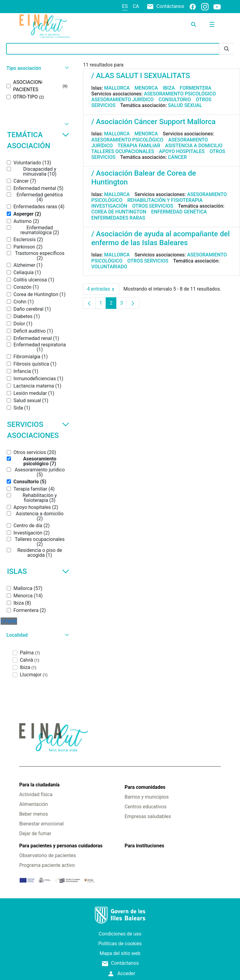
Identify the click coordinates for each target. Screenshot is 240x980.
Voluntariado (109, 267)
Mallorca (117, 88)
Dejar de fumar (35, 833)
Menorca (146, 88)
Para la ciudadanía (39, 785)
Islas (38, 571)
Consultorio (175, 100)
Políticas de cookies (120, 944)
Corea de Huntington (119, 212)
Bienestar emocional (42, 824)
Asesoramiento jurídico (122, 100)
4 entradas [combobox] (103, 289)
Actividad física (36, 794)
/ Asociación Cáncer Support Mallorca (153, 122)
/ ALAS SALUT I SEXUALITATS (141, 76)
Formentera (196, 88)
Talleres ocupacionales (123, 151)
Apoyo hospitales (182, 151)
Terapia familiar (139, 146)
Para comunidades (145, 787)
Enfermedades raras (118, 218)
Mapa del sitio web (120, 953)
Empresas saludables (148, 816)
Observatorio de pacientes (48, 855)
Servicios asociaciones (38, 430)
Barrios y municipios (147, 797)
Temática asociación (38, 140)
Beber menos (34, 814)
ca (136, 6)
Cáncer (177, 157)
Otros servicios (153, 206)
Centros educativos (145, 807)
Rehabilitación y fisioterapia (165, 200)
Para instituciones (144, 846)
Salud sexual (185, 105)
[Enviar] (227, 49)
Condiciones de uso (120, 934)
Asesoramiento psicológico (180, 94)
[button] (37, 68)
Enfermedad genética (179, 212)
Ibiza (169, 88)
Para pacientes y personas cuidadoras (61, 846)
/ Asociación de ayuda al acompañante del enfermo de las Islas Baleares (160, 238)
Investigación (109, 206)
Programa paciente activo (47, 865)
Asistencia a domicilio (194, 146)
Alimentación (34, 804)
